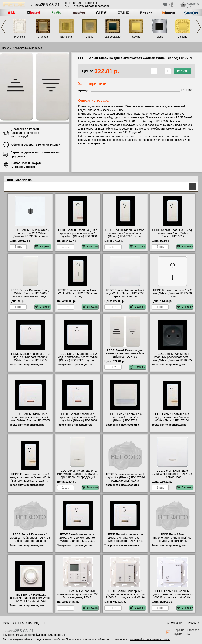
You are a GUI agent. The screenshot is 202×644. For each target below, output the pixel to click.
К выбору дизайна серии (27, 48)
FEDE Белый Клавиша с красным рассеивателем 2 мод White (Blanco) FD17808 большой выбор (78, 419)
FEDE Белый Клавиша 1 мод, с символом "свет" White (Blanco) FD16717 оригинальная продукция (172, 235)
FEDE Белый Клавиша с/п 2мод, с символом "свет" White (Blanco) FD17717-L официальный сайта (125, 539)
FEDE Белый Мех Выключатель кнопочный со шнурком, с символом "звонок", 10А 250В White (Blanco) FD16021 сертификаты (173, 542)
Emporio (182, 37)
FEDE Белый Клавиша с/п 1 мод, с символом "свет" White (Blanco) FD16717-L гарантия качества (30, 479)
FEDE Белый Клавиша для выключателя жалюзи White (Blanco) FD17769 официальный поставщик (125, 355)
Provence (20, 37)
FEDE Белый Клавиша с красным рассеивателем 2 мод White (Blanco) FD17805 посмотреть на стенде (30, 419)
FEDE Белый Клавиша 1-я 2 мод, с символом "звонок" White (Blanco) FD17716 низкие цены (30, 359)
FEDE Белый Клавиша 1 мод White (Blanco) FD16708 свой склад (78, 293)
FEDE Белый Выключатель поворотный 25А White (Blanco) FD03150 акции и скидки (30, 235)
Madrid (89, 37)
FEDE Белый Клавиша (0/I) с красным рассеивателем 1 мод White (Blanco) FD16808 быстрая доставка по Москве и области (78, 236)
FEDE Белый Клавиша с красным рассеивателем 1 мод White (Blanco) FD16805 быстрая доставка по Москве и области (172, 360)
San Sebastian (113, 37)
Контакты (91, 3)
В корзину (43, 247)
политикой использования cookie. (150, 639)
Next (199, 27)
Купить (183, 71)
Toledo (159, 37)
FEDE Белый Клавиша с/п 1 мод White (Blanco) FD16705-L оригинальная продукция (78, 474)
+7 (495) (44, 5)
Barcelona (66, 37)
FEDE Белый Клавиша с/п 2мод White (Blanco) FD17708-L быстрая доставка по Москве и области (30, 539)
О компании (175, 623)
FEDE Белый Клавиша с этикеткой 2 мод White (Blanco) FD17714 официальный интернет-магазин (125, 420)
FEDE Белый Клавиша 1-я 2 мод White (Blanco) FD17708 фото (172, 293)
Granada (43, 37)
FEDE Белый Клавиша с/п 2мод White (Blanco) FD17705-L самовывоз (173, 474)
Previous (3, 27)
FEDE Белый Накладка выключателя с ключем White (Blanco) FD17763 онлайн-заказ (30, 599)
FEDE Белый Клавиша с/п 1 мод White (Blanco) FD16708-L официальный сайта (125, 477)
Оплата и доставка (97, 6)
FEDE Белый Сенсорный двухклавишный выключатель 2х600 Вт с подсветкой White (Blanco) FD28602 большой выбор (125, 597)
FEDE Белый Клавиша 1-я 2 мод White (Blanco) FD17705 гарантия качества (125, 293)
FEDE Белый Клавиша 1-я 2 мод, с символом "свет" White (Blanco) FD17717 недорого (78, 357)
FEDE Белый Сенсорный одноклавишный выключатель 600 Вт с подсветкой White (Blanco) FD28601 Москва (172, 596)
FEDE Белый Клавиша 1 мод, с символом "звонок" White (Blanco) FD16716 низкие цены (125, 235)
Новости (194, 623)
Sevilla (136, 37)
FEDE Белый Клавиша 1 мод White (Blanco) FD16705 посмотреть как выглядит (30, 293)
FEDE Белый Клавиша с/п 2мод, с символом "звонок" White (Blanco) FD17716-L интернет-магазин (78, 539)
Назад (6, 48)
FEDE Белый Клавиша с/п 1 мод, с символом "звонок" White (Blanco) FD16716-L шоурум (173, 419)
